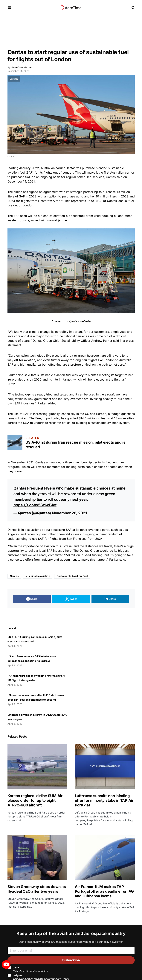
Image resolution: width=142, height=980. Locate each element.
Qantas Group (42, 341)
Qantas (71, 168)
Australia (66, 546)
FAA (38, 418)
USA (26, 423)
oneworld (63, 534)
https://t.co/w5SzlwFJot (35, 505)
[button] (9, 7)
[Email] (71, 951)
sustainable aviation (38, 576)
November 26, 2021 (70, 513)
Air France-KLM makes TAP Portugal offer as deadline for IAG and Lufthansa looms (104, 891)
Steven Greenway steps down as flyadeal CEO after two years (37, 889)
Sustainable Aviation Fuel (72, 576)
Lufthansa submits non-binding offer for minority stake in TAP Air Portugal (104, 800)
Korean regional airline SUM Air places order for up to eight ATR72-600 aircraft (35, 800)
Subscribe (71, 960)
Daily (30, 969)
